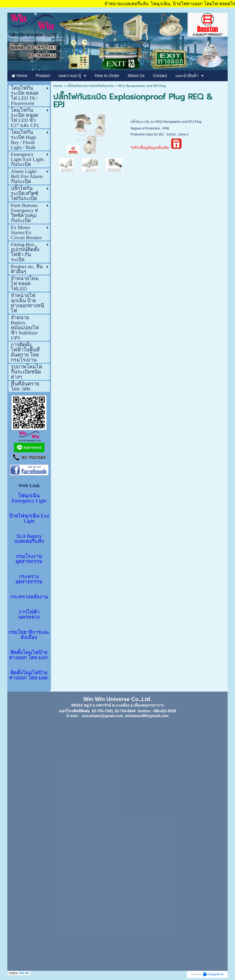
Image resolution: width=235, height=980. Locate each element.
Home (58, 86)
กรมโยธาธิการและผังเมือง (29, 635)
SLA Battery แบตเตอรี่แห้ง (29, 539)
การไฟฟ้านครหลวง (29, 614)
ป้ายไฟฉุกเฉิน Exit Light (29, 518)
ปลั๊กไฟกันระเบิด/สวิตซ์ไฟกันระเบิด (90, 86)
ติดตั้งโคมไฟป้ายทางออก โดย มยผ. (29, 675)
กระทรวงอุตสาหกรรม (29, 579)
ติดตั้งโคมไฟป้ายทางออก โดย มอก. (29, 655)
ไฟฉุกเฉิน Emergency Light (29, 498)
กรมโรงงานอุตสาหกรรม (29, 559)
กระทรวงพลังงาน (29, 597)
